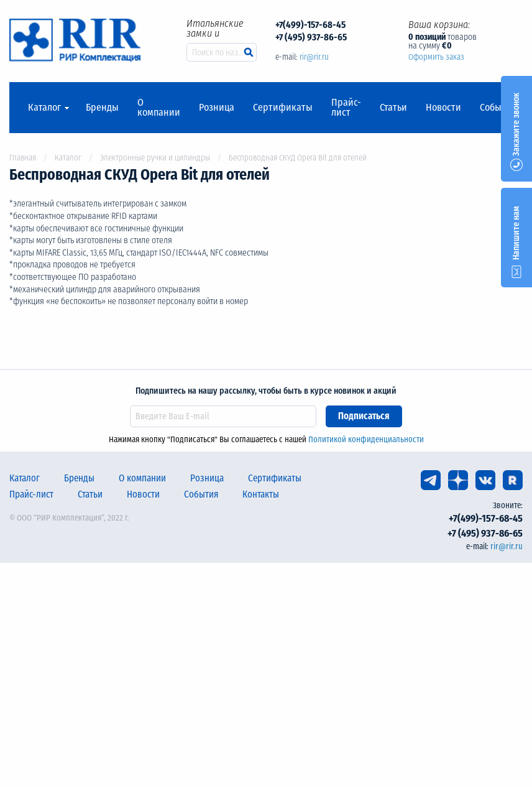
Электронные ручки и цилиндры (155, 158)
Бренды (102, 108)
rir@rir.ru (314, 57)
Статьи (393, 108)
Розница (217, 108)
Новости (443, 108)
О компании (159, 108)
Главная (23, 158)
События (498, 108)
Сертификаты (283, 108)
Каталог (44, 108)
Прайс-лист (346, 108)
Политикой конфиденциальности (366, 439)
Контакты (261, 494)
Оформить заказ (436, 57)
